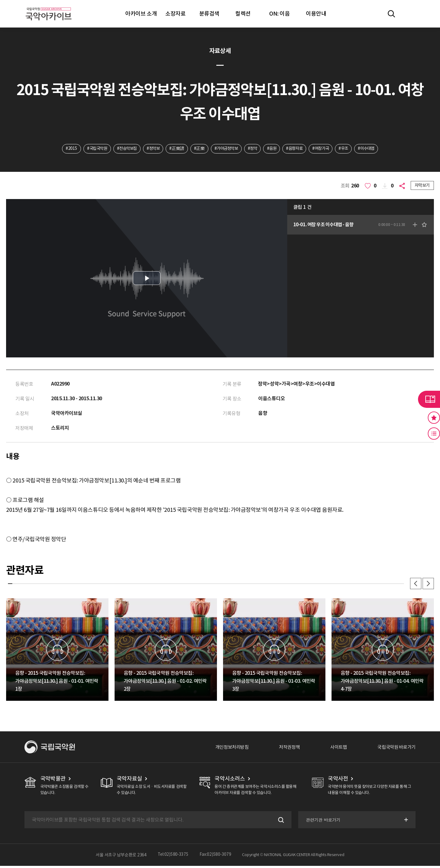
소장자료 (175, 14)
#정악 (253, 149)
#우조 (350, 149)
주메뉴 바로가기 (0, 0)
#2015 (63, 149)
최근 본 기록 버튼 (434, 434)
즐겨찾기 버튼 (434, 418)
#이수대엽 (374, 149)
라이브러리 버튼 (429, 399)
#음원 (274, 149)
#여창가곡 (326, 149)
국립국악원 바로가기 (395, 749)
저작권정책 (285, 749)
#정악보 (149, 149)
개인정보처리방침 (225, 749)
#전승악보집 (121, 149)
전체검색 (391, 14)
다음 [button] (428, 585)
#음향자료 (298, 149)
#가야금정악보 (225, 149)
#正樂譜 (174, 149)
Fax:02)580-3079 (215, 857)
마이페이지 (409, 14)
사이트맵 (335, 749)
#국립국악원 (90, 149)
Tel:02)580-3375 (173, 857)
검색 (279, 822)
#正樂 (197, 149)
